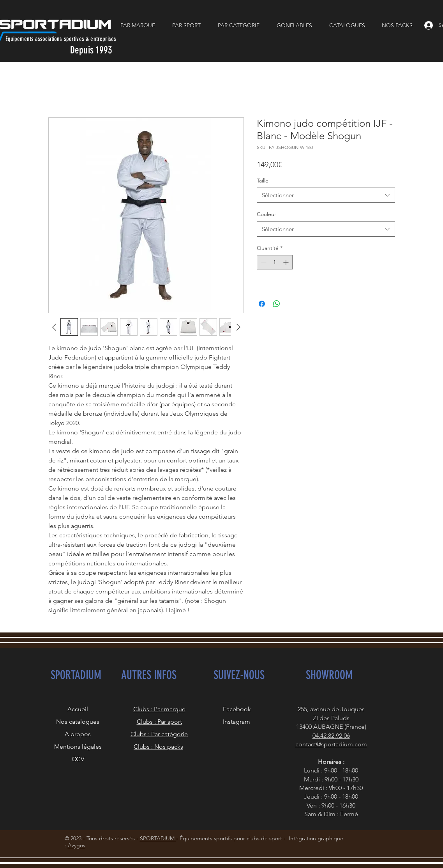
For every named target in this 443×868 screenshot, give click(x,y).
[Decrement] (263, 262)
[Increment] (287, 262)
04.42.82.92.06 (331, 736)
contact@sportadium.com (331, 744)
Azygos (77, 845)
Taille (263, 181)
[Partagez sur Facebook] (262, 304)
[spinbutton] (275, 262)
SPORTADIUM (158, 838)
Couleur (267, 214)
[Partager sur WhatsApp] (277, 304)
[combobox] (326, 195)
